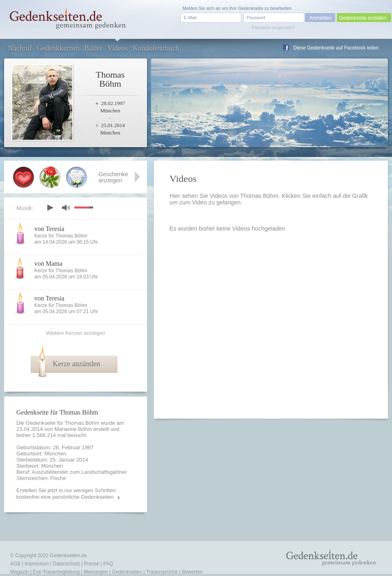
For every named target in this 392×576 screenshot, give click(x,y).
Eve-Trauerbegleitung (56, 572)
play (50, 208)
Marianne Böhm (73, 429)
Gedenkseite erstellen (363, 18)
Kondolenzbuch (156, 48)
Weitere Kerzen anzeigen (76, 333)
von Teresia (49, 229)
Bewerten (192, 572)
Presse (92, 564)
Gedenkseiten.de (68, 556)
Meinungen (96, 572)
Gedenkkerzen (58, 48)
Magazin (19, 572)
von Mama (48, 263)
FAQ (108, 564)
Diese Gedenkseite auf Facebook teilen (336, 48)
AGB (15, 564)
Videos (118, 48)
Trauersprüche (162, 572)
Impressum (37, 564)
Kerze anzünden (76, 364)
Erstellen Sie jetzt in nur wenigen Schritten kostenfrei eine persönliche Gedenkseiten (66, 494)
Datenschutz (66, 564)
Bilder (93, 48)
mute (66, 207)
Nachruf (20, 48)
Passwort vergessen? (273, 27)
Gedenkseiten (127, 572)
